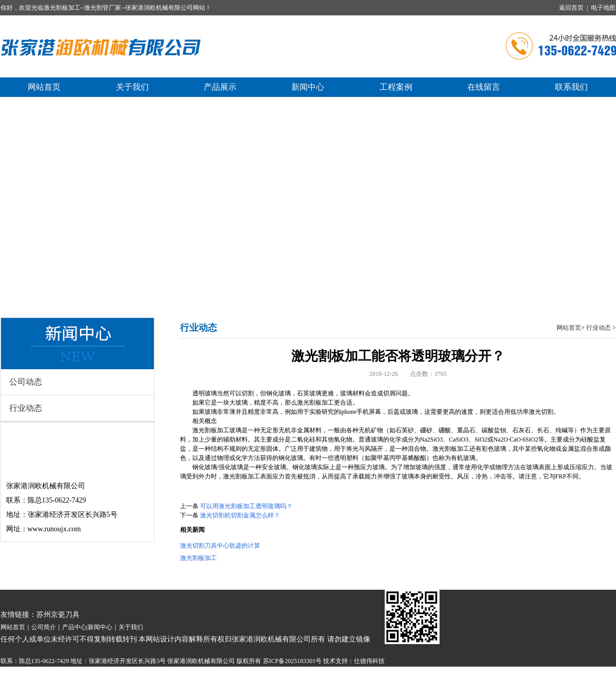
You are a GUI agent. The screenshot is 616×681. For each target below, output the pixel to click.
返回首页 (571, 8)
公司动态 (26, 382)
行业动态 (26, 408)
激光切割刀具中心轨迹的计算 (220, 546)
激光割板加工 (198, 558)
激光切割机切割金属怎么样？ (240, 515)
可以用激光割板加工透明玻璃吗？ (246, 506)
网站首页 (569, 328)
